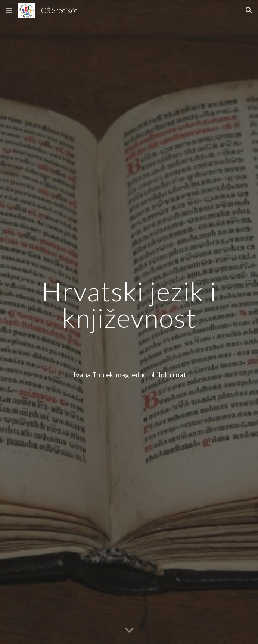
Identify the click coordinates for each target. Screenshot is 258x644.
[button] (9, 10)
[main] (129, 322)
